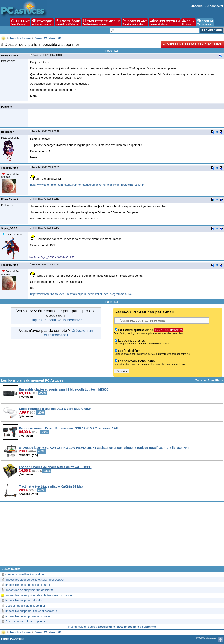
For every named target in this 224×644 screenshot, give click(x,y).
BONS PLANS (135, 22)
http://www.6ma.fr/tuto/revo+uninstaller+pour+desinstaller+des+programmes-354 (81, 294)
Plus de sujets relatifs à (112, 627)
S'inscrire (196, 6)
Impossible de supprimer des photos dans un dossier (39, 595)
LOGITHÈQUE (68, 22)
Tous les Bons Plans (209, 380)
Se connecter (214, 6)
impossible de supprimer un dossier (28, 585)
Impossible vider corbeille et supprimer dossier (35, 580)
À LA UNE (20, 22)
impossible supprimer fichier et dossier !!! (31, 611)
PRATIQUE (43, 22)
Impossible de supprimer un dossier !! (29, 590)
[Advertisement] (112, 535)
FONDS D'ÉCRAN (165, 22)
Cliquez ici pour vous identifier (55, 320)
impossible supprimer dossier (24, 600)
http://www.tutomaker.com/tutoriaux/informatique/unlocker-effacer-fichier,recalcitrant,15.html (88, 185)
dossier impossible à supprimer (25, 574)
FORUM (205, 22)
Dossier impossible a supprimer (25, 606)
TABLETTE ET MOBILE (101, 22)
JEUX (188, 22)
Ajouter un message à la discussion (193, 44)
